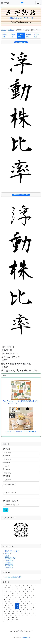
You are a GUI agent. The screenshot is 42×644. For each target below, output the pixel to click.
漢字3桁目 (6, 462)
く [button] (33, 588)
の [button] (5, 606)
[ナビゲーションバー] (38, 3)
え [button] (17, 588)
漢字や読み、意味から (11, 501)
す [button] (21, 594)
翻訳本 (8, 553)
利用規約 (19, 631)
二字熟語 (9, 560)
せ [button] (25, 594)
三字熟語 (9, 563)
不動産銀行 (36, 36)
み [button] (33, 606)
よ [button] (25, 612)
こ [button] (9, 594)
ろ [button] (13, 618)
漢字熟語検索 (10, 558)
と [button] (17, 600)
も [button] (13, 612)
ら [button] (29, 612)
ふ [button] (17, 606)
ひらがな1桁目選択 (9, 484)
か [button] (25, 588)
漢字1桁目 (6, 449)
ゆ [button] (21, 612)
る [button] (5, 618)
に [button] (25, 600)
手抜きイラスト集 (12, 551)
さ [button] (13, 594)
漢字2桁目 (6, 456)
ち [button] (5, 600)
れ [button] (9, 618)
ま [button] (29, 606)
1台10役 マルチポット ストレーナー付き (21, 431)
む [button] (5, 612)
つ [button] (9, 600)
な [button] (21, 600)
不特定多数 (5, 36)
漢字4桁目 (6, 469)
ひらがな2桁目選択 (9, 493)
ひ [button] (13, 606)
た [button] (33, 594)
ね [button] (33, 600)
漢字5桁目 (6, 476)
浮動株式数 (13, 36)
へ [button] (21, 606)
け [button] (5, 594)
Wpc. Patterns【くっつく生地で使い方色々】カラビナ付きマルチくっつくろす (20, 392)
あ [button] (5, 588)
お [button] (21, 588)
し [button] (17, 594)
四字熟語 (9, 565)
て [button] (13, 600)
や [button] (17, 612)
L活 (7, 556)
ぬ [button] (29, 600)
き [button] (29, 588)
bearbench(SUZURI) (13, 577)
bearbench (26, 637)
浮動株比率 (21, 36)
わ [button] (17, 618)
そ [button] (29, 594)
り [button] (33, 612)
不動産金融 (29, 36)
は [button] (9, 606)
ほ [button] (25, 606)
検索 (6, 510)
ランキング (28, 631)
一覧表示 (11, 30)
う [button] (13, 588)
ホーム (3, 30)
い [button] (9, 588)
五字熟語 (5, 3)
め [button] (9, 612)
